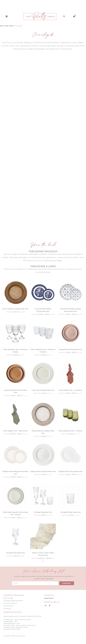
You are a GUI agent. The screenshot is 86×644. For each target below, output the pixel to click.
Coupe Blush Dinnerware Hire (70, 349)
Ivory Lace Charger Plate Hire (43, 390)
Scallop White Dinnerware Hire (71, 471)
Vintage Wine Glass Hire (16, 553)
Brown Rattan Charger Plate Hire (15, 309)
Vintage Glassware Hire (43, 512)
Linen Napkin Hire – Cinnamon (71, 390)
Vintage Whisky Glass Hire (71, 512)
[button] (14, 16)
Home (2, 26)
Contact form (49, 598)
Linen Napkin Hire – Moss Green (15, 431)
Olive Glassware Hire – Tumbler (70, 431)
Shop (7, 26)
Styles (11, 26)
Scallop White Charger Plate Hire (43, 471)
